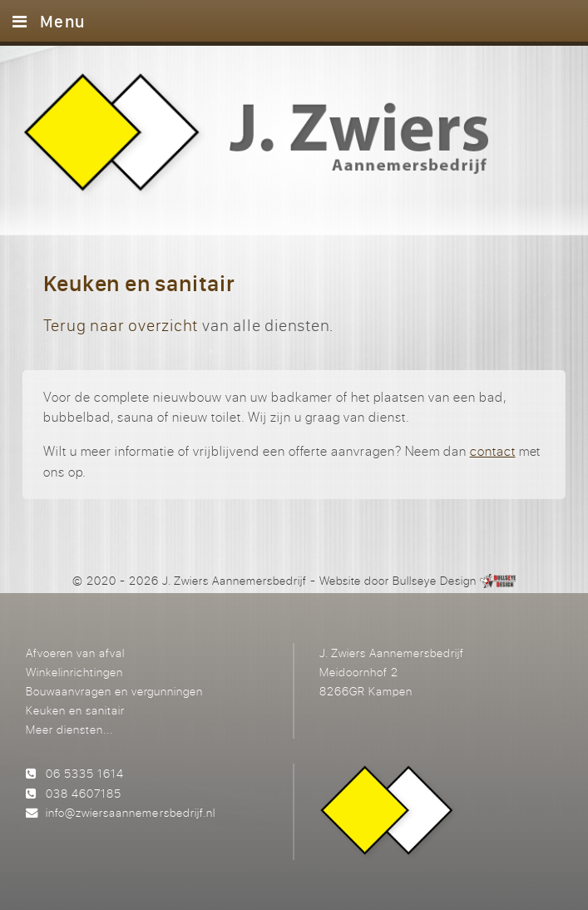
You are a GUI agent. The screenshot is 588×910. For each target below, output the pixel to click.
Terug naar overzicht (121, 325)
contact (493, 451)
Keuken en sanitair (75, 710)
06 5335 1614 (85, 773)
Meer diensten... (69, 729)
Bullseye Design (435, 580)
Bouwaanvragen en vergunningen (114, 691)
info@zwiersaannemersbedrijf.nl (130, 812)
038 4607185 (84, 793)
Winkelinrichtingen (74, 672)
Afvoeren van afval (75, 653)
